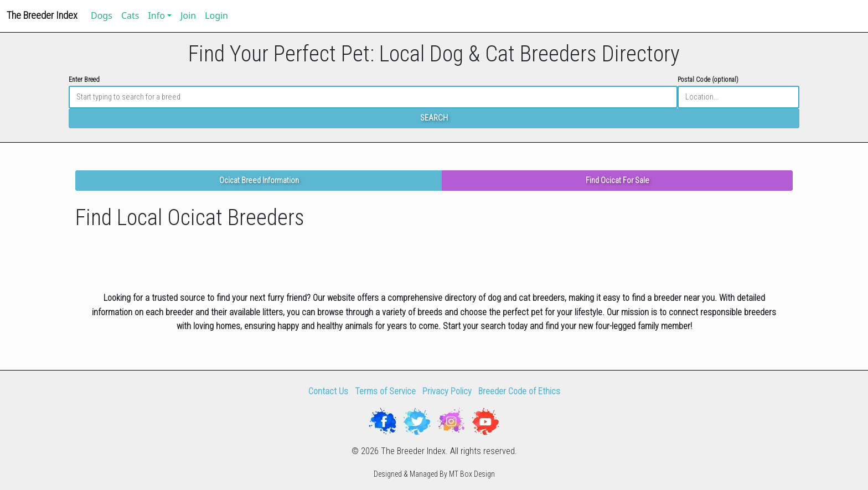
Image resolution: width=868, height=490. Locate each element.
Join (188, 15)
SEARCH (434, 118)
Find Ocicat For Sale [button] (618, 181)
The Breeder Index (42, 15)
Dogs (102, 15)
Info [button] (156, 15)
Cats (130, 15)
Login (216, 15)
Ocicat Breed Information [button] (259, 181)
